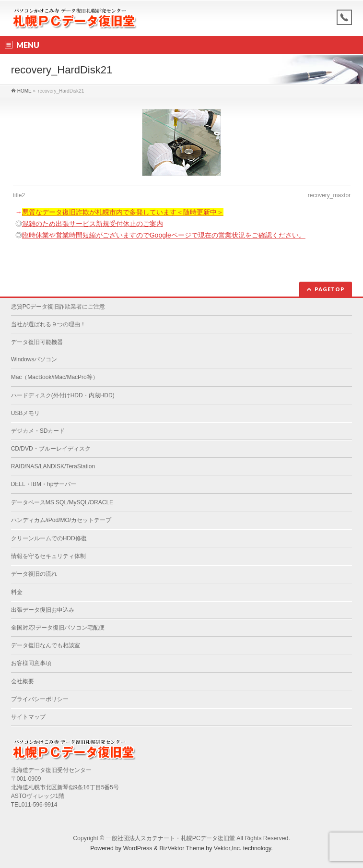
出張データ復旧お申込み (43, 610)
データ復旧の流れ (34, 574)
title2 (19, 195)
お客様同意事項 (31, 663)
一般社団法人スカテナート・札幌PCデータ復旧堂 (170, 838)
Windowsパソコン (34, 359)
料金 (17, 592)
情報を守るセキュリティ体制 (48, 556)
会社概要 (23, 681)
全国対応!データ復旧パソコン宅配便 (58, 628)
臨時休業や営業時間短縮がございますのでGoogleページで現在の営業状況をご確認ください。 (164, 235)
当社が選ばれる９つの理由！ (48, 324)
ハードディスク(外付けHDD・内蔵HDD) (63, 395)
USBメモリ (26, 413)
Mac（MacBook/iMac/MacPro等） (55, 377)
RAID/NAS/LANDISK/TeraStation (53, 466)
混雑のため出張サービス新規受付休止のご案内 (93, 224)
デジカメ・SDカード (38, 431)
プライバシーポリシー (40, 699)
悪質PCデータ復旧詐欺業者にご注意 (58, 307)
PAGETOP (330, 289)
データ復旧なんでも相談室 (46, 645)
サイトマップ (28, 717)
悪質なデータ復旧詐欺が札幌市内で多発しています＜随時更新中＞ (123, 212)
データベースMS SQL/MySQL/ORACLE (62, 502)
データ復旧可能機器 (37, 342)
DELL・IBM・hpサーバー (44, 484)
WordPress (138, 848)
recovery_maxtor (329, 195)
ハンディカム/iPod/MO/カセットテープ (61, 520)
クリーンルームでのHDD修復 (49, 538)
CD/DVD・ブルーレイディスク (51, 449)
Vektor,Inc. (228, 848)
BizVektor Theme (182, 848)
